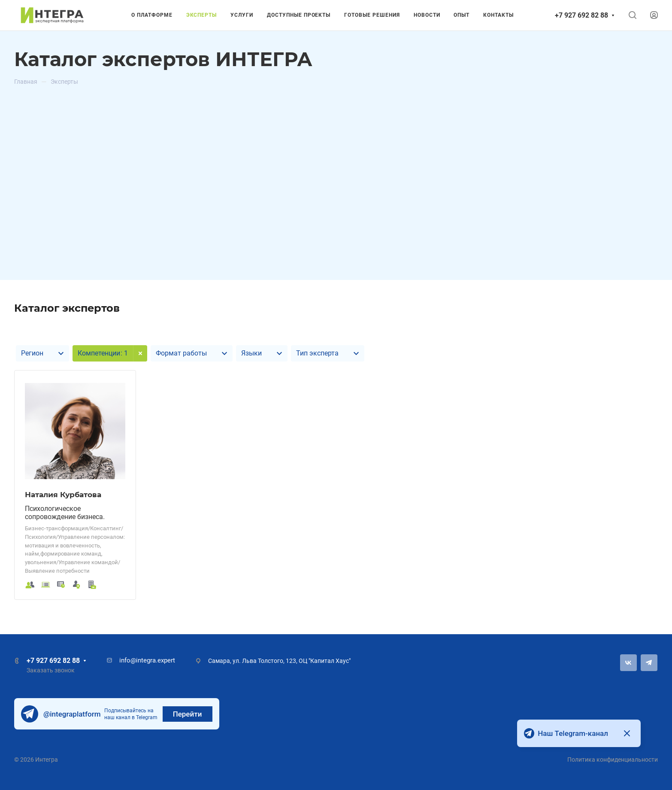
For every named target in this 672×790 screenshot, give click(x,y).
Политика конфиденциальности (613, 760)
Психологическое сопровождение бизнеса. (65, 513)
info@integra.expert (147, 660)
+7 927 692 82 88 (581, 15)
